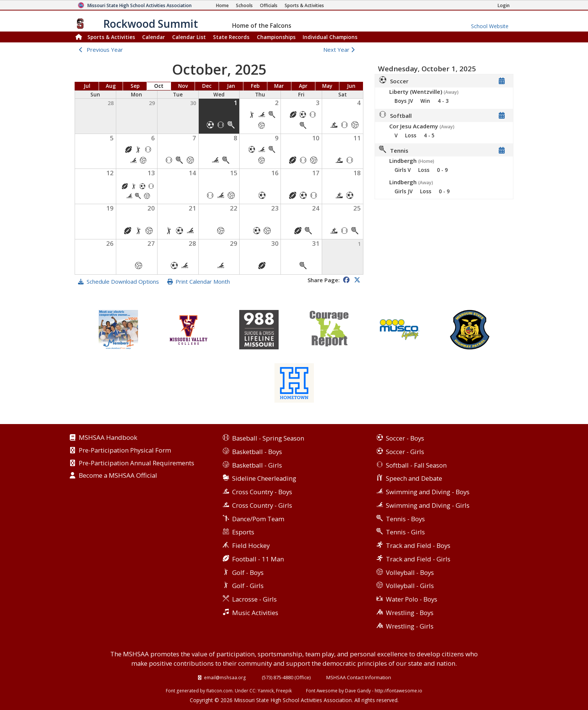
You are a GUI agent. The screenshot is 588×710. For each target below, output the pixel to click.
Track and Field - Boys (418, 545)
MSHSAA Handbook (108, 438)
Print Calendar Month (203, 281)
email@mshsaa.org (225, 677)
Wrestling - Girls (410, 626)
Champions (330, 37)
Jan (231, 86)
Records (231, 37)
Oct (159, 86)
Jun (351, 86)
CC (252, 690)
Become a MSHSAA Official (118, 476)
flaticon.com (219, 690)
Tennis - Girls (405, 532)
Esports (243, 532)
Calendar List (189, 37)
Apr (303, 86)
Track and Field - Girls (418, 559)
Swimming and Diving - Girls (428, 505)
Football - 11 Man (258, 559)
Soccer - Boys (405, 438)
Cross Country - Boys (262, 492)
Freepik (284, 690)
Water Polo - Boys (412, 599)
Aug (111, 86)
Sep (135, 86)
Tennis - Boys (405, 519)
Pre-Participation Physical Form (125, 451)
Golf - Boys (248, 572)
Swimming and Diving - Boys (428, 492)
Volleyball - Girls (410, 586)
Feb (255, 86)
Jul (87, 86)
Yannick (266, 690)
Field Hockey (251, 545)
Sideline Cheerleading (264, 478)
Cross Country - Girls (262, 505)
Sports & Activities (111, 37)
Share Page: (324, 280)
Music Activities (255, 613)
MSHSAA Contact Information (359, 677)
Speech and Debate (414, 478)
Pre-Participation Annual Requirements (136, 463)
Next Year (341, 50)
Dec (207, 86)
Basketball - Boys (257, 452)
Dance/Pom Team (258, 519)
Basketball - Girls (257, 465)
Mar (279, 86)
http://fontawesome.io (398, 690)
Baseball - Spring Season (268, 438)
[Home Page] (222, 5)
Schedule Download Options (123, 281)
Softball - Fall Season (416, 465)
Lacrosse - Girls (254, 599)
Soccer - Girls (405, 452)
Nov (183, 86)
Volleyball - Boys (410, 572)
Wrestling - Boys (410, 613)
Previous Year (105, 50)
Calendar (154, 37)
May (327, 86)
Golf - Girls (248, 586)
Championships (276, 37)
